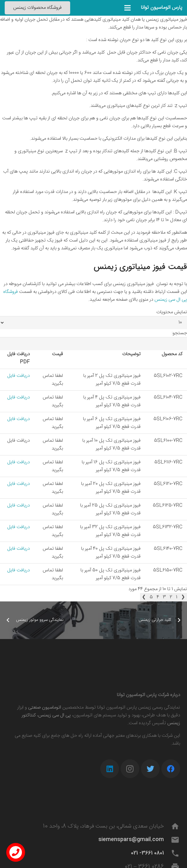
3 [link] (164, 597)
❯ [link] (144, 597)
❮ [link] (183, 597)
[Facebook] (171, 769)
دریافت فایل (18, 376)
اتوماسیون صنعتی (45, 707)
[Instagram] (130, 769)
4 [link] (158, 597)
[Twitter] (150, 769)
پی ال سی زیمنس (55, 715)
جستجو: (179, 333)
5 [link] (151, 597)
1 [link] (177, 597)
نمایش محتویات (172, 312)
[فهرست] (127, 8)
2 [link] (171, 597)
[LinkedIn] (110, 769)
